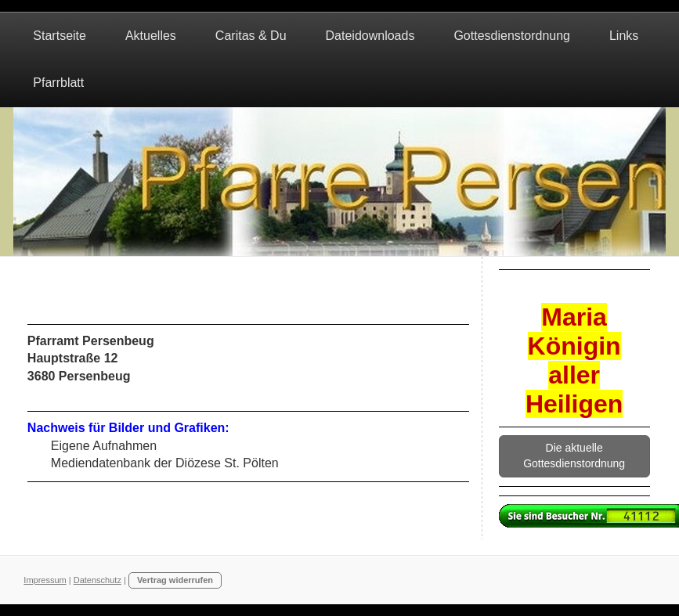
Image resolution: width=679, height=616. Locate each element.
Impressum (45, 580)
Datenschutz (98, 580)
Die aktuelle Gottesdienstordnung (574, 456)
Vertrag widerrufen (175, 580)
